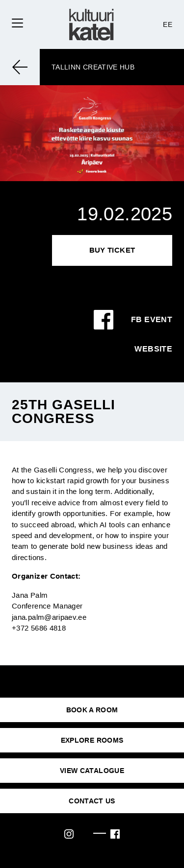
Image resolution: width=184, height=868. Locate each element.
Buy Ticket (112, 250)
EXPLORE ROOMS (92, 740)
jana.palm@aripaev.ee (49, 617)
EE (168, 24)
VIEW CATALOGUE (92, 771)
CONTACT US (92, 801)
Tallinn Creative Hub (93, 67)
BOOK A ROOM (92, 710)
